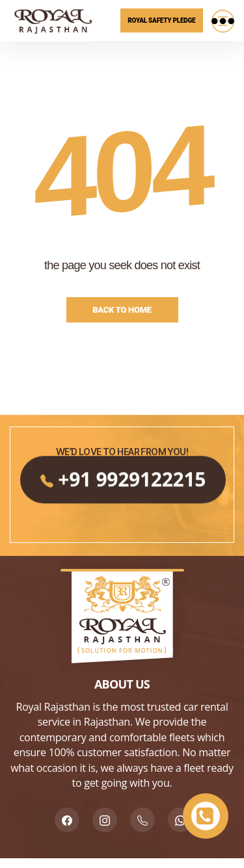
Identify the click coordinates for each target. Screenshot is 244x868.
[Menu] (223, 21)
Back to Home (122, 310)
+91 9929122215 (122, 519)
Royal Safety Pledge (161, 20)
